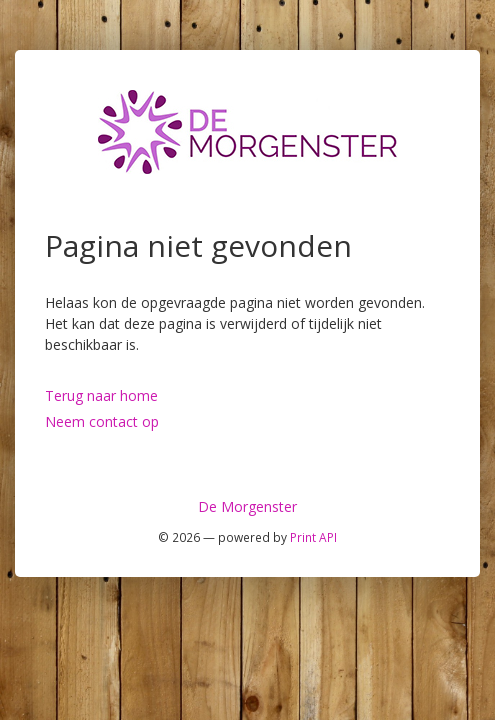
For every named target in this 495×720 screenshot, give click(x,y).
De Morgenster (247, 506)
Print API (313, 537)
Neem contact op (102, 421)
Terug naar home (101, 395)
